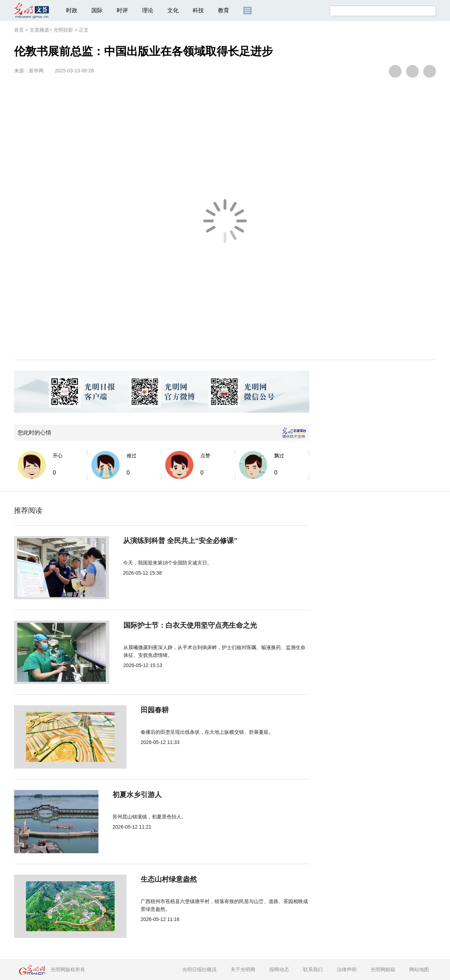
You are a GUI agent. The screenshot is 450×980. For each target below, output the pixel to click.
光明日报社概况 (199, 969)
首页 (19, 30)
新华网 (36, 71)
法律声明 (347, 969)
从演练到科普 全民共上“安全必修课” (174, 541)
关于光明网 (243, 969)
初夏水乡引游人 (141, 795)
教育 (224, 10)
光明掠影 (63, 30)
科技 (198, 10)
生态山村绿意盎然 (145, 879)
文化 (173, 10)
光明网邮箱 (383, 969)
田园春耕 (131, 710)
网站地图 (419, 969)
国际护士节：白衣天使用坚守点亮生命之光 (184, 625)
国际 (97, 10)
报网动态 (279, 969)
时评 (122, 10)
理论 (148, 10)
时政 (72, 10)
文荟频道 (39, 30)
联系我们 (313, 969)
